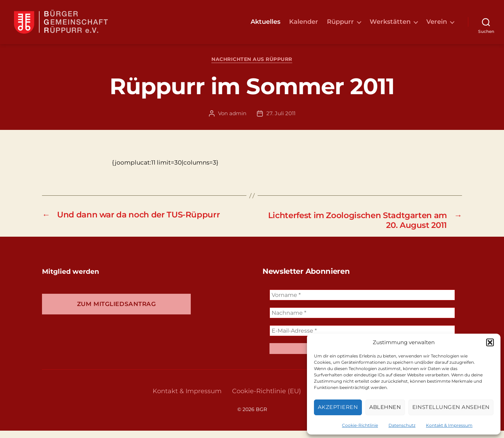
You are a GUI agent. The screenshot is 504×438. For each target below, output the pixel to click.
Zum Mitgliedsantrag (117, 311)
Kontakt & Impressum (449, 425)
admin (238, 120)
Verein (437, 25)
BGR (261, 417)
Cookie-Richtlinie (360, 425)
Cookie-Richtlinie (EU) (267, 398)
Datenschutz (402, 425)
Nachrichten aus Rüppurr (252, 67)
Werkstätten (390, 25)
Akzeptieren (338, 407)
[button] (490, 342)
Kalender (304, 25)
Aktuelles (265, 25)
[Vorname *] (362, 302)
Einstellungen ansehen (451, 407)
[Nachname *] (362, 320)
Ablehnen (385, 407)
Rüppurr (340, 25)
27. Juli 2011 (281, 120)
